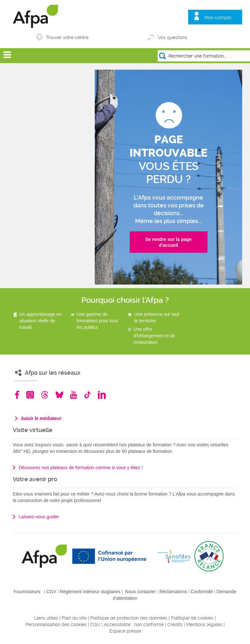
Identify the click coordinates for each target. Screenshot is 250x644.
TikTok (87, 395)
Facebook (17, 395)
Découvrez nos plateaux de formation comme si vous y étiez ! (81, 468)
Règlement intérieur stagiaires (90, 592)
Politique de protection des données (129, 618)
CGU (95, 624)
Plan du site (74, 618)
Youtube (73, 395)
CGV (51, 592)
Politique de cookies (192, 618)
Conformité (202, 592)
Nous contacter (141, 592)
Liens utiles (46, 618)
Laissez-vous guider (39, 517)
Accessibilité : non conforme (134, 624)
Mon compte (218, 18)
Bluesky (59, 395)
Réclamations (173, 592)
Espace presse (125, 631)
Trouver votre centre (67, 37)
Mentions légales (204, 624)
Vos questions (173, 37)
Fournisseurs (27, 592)
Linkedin (102, 395)
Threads (45, 395)
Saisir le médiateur (41, 418)
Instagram (30, 395)
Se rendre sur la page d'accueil (168, 242)
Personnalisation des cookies (56, 624)
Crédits (175, 624)
